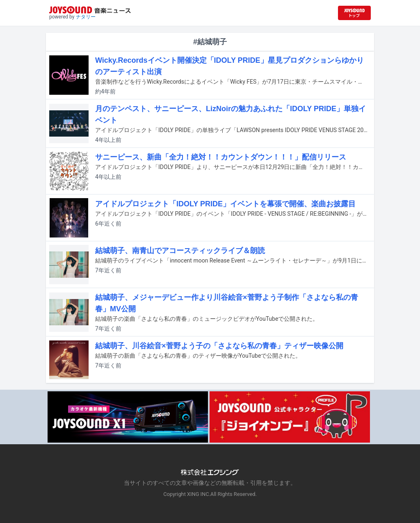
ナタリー (86, 17)
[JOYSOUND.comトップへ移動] (354, 13)
